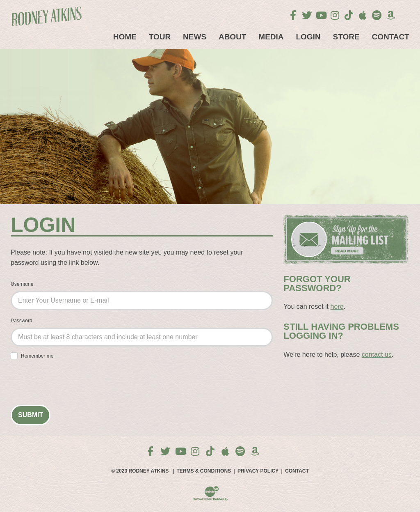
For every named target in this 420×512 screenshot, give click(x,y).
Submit (31, 415)
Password (22, 321)
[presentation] (73, 383)
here (337, 307)
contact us (377, 355)
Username (22, 284)
